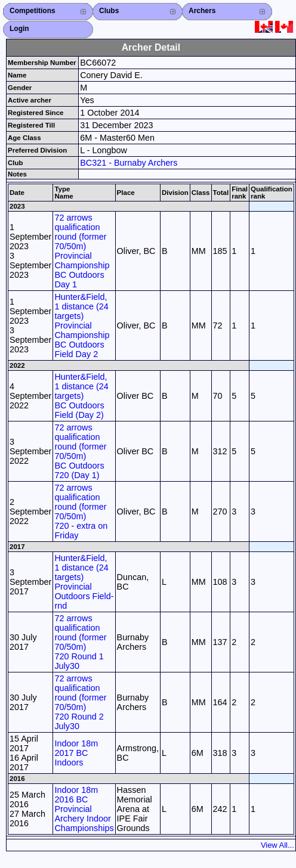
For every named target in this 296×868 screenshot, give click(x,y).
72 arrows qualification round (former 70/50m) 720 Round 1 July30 (80, 642)
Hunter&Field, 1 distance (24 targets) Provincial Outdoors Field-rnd (84, 582)
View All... (277, 845)
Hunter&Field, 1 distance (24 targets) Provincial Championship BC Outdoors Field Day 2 (82, 325)
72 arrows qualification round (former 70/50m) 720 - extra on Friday (81, 511)
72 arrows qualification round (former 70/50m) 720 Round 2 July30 (80, 702)
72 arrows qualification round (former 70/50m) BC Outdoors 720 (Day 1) (80, 451)
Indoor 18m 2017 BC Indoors (76, 753)
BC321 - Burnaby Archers (129, 163)
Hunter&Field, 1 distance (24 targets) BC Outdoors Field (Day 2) (81, 396)
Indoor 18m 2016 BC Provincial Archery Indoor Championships (84, 809)
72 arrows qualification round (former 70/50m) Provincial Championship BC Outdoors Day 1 (82, 251)
